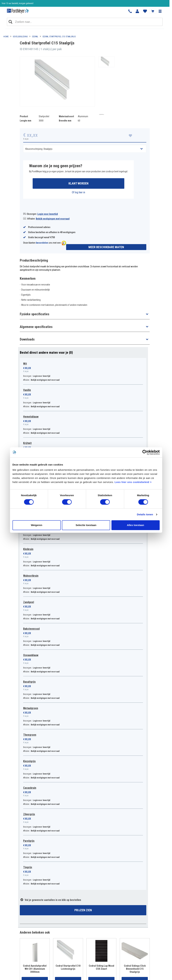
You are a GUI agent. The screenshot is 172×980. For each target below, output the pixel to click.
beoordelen (42, 243)
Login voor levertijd (48, 214)
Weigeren (36, 525)
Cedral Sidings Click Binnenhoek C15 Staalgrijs (135, 969)
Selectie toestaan (86, 525)
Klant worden (78, 183)
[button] (160, 11)
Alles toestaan (135, 525)
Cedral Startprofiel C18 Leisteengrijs (68, 967)
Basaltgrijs (29, 682)
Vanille (27, 390)
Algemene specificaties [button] (36, 327)
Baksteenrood (31, 629)
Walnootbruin (31, 576)
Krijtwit (27, 443)
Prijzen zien (83, 910)
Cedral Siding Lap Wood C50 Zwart (101, 967)
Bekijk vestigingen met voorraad (53, 219)
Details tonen (145, 514)
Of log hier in (78, 192)
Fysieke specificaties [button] (35, 314)
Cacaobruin (30, 788)
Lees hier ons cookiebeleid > (133, 482)
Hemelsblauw (31, 417)
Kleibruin (28, 549)
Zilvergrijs (29, 814)
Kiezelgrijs (29, 761)
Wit (25, 364)
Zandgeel (29, 602)
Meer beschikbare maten (106, 247)
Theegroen (30, 735)
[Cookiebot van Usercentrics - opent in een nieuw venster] (145, 452)
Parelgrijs (29, 841)
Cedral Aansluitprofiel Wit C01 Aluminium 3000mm (35, 969)
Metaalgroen (31, 708)
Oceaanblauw (31, 655)
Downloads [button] (27, 339)
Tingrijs (28, 867)
